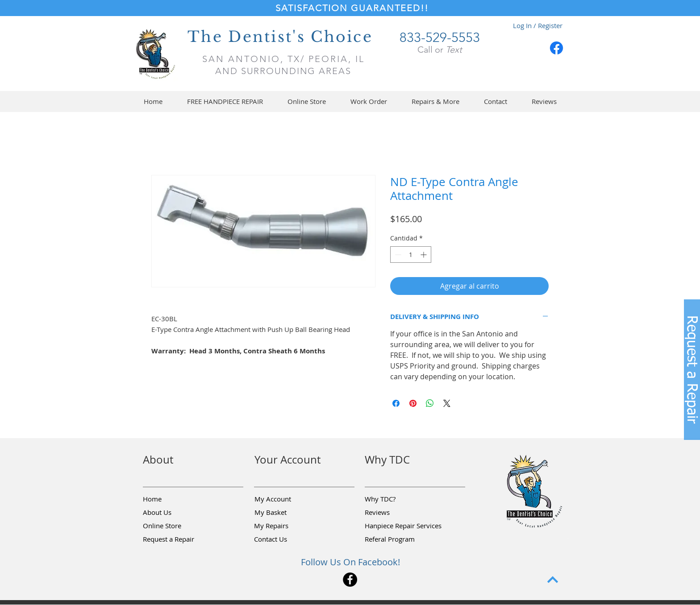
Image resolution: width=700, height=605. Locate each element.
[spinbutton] (411, 255)
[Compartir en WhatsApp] (430, 403)
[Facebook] (556, 48)
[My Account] (286, 499)
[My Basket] (286, 513)
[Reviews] (396, 513)
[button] (306, 102)
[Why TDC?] (396, 499)
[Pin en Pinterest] (413, 403)
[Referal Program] (403, 539)
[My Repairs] (286, 526)
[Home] (175, 499)
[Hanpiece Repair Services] (404, 526)
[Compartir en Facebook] (396, 403)
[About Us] (175, 513)
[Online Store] (175, 526)
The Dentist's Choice (280, 37)
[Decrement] (397, 255)
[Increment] (424, 255)
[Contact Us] (286, 539)
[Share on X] (447, 403)
